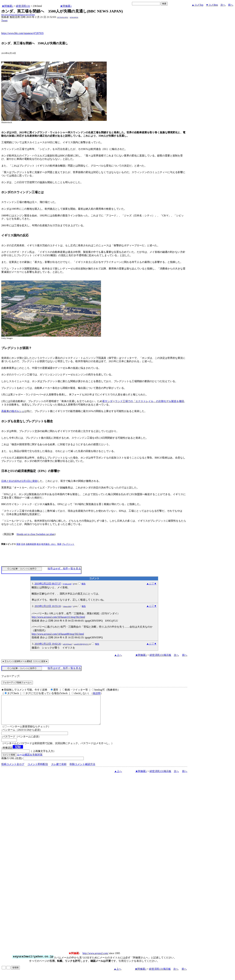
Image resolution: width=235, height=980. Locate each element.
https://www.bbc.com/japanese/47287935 (22, 33)
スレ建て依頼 (59, 770)
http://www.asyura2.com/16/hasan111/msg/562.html (58, 617)
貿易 (59, 544)
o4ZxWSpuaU (67, 644)
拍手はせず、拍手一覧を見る (64, 569)
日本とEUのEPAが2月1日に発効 (19, 481)
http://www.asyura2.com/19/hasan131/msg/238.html (18, 15)
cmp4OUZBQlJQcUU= (81, 644)
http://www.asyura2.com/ (96, 959)
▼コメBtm (212, 5)
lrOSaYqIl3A (74, 17)
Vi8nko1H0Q (67, 606)
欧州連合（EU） (49, 544)
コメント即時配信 (38, 770)
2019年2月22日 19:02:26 (48, 644)
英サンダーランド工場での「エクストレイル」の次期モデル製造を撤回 (143, 401)
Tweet (4, 21)
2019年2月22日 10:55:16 (48, 606)
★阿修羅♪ (8, 6)
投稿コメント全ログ (13, 770)
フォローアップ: (11, 676)
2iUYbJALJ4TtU (63, 17)
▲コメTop (198, 5)
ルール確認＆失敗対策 (30, 760)
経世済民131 (23, 6)
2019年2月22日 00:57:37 (48, 584)
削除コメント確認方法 (82, 770)
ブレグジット (68, 544)
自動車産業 (31, 544)
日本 (23, 544)
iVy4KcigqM (67, 584)
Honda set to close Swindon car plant (36, 534)
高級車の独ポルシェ (13, 411)
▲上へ (118, 655)
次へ (223, 5)
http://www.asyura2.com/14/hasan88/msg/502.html (58, 634)
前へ (231, 5)
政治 (39, 544)
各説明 (97, 693)
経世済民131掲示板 (160, 655)
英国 (18, 544)
